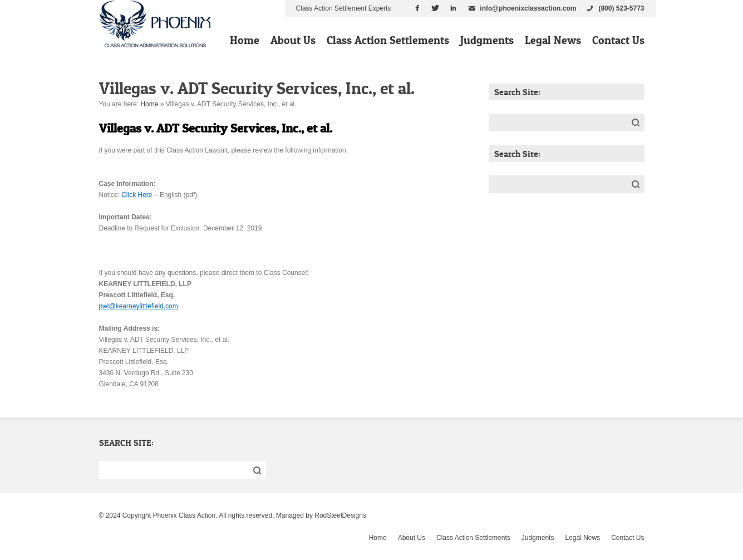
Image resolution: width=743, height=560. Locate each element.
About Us (293, 40)
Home (245, 40)
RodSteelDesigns (340, 515)
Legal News (553, 40)
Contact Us (618, 40)
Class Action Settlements (388, 40)
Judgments (487, 40)
